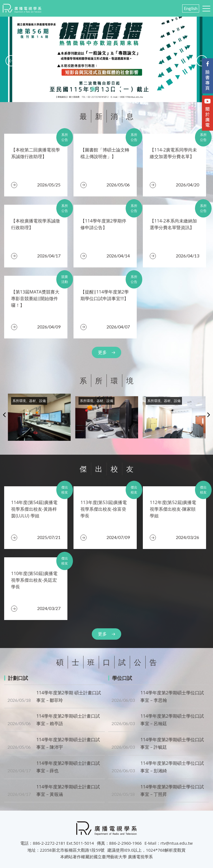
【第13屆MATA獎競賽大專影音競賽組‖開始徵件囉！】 (35, 298)
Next (209, 414)
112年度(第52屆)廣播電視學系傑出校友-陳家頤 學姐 (173, 509)
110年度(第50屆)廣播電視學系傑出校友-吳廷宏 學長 (34, 580)
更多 (102, 352)
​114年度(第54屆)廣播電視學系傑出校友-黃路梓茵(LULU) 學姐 (34, 509)
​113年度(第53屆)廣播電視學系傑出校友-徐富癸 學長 (104, 509)
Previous (4, 414)
